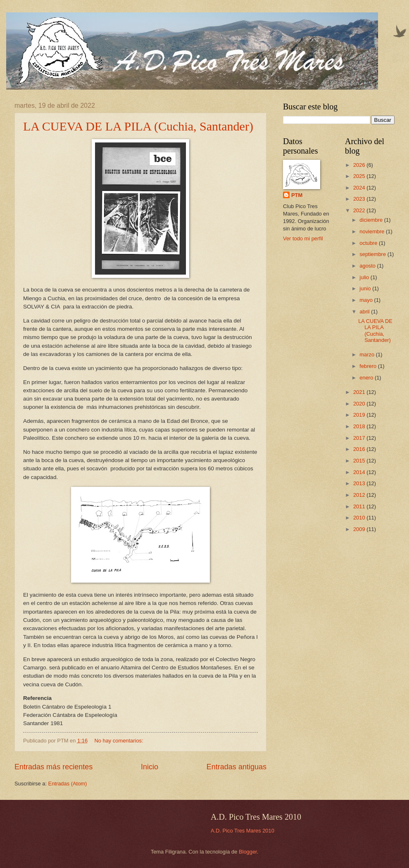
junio (366, 288)
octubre (369, 243)
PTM (297, 195)
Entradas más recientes (54, 767)
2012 (360, 495)
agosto (368, 266)
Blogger (248, 852)
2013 (360, 483)
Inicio (150, 767)
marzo (367, 355)
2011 (360, 506)
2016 (360, 449)
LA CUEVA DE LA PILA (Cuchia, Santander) (138, 126)
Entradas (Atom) (68, 784)
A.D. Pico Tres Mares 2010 (243, 831)
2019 (360, 415)
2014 (360, 472)
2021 (360, 392)
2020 (360, 404)
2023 (360, 199)
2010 (360, 518)
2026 (360, 165)
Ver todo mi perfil (303, 238)
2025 (360, 176)
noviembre (373, 231)
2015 (360, 461)
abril (365, 312)
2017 (360, 438)
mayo (367, 300)
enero (367, 378)
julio (365, 277)
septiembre (373, 254)
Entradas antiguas (237, 767)
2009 (360, 529)
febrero (369, 366)
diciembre (372, 220)
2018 (360, 426)
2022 (360, 210)
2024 (360, 188)
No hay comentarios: (120, 741)
